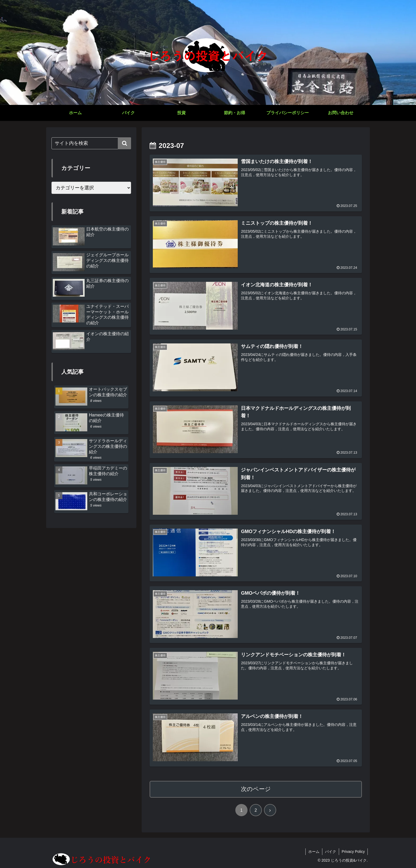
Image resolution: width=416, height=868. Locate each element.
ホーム (314, 852)
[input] (91, 143)
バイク (331, 852)
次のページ (256, 789)
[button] (124, 143)
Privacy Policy (353, 852)
